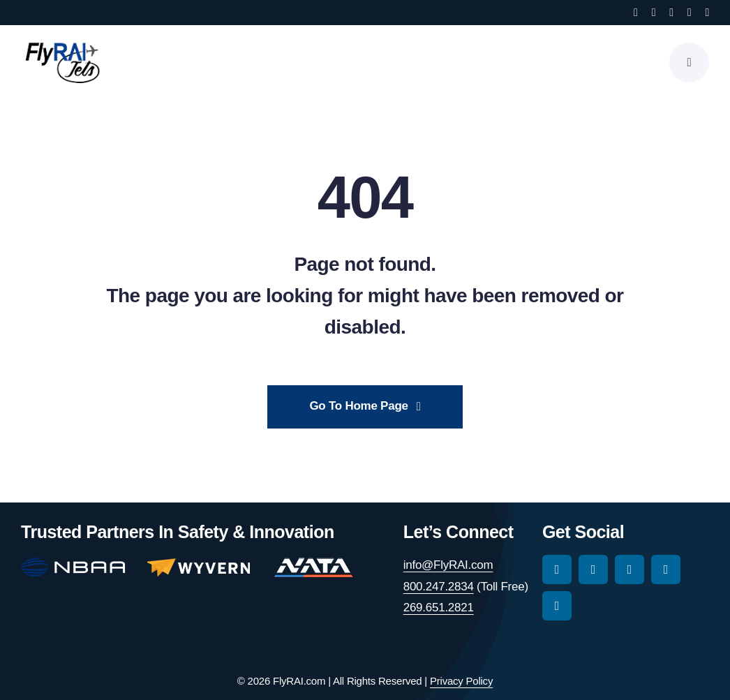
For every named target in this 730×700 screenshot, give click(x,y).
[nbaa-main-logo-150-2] (73, 564)
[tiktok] (671, 13)
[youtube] (690, 13)
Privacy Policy (461, 681)
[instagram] (654, 13)
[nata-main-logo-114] (313, 564)
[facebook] (636, 13)
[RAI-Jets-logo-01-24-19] (63, 42)
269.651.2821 (439, 608)
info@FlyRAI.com (448, 565)
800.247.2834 (439, 587)
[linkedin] (707, 13)
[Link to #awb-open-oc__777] (689, 62)
